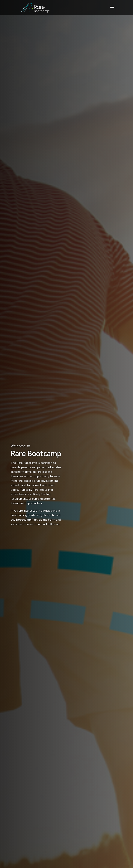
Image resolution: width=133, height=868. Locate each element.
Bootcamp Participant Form (36, 519)
